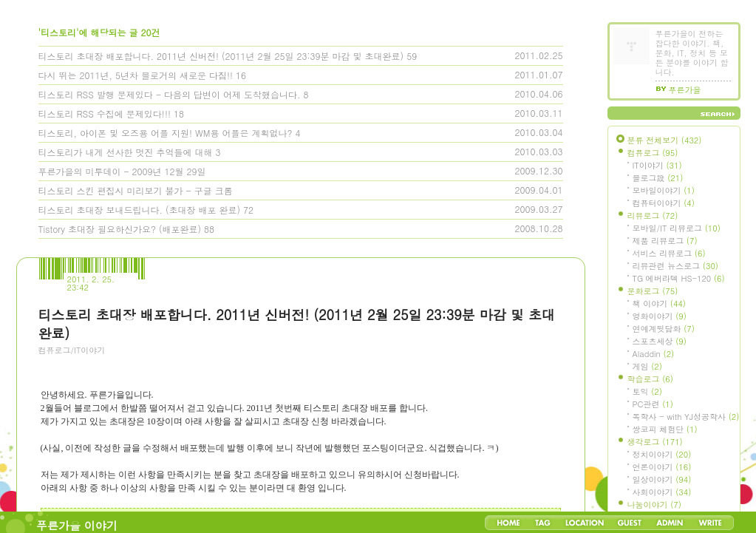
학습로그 (650, 379)
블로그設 (658, 178)
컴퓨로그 (653, 153)
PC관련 (653, 404)
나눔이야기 (654, 505)
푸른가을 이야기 (77, 525)
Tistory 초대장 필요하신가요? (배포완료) (120, 229)
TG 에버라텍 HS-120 (679, 278)
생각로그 (655, 442)
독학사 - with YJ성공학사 (686, 417)
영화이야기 (660, 316)
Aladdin (654, 354)
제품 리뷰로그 (665, 241)
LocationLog (584, 523)
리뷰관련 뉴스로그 (675, 266)
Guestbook (629, 523)
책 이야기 (659, 303)
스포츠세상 (660, 341)
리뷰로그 (653, 215)
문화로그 (653, 291)
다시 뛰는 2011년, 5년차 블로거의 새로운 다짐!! (136, 75)
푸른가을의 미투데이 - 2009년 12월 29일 (122, 171)
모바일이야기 (664, 190)
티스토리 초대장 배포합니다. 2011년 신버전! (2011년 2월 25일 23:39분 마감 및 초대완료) (221, 56)
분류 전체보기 (665, 140)
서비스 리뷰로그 (669, 253)
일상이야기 (662, 479)
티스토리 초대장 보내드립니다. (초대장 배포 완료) (140, 210)
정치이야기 (662, 454)
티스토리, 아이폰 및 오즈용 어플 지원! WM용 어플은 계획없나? (166, 133)
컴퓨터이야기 (664, 203)
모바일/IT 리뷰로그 (677, 228)
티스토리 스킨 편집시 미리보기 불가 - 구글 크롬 (136, 190)
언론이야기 (662, 467)
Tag (543, 523)
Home (508, 523)
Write (710, 523)
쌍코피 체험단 (665, 429)
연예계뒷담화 (664, 329)
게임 (647, 366)
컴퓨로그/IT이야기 (72, 350)
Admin (670, 523)
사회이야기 (662, 492)
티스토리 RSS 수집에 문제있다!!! (105, 113)
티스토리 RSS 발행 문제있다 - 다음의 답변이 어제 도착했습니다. (170, 94)
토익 (647, 391)
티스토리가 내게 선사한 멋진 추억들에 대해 (126, 152)
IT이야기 (657, 165)
